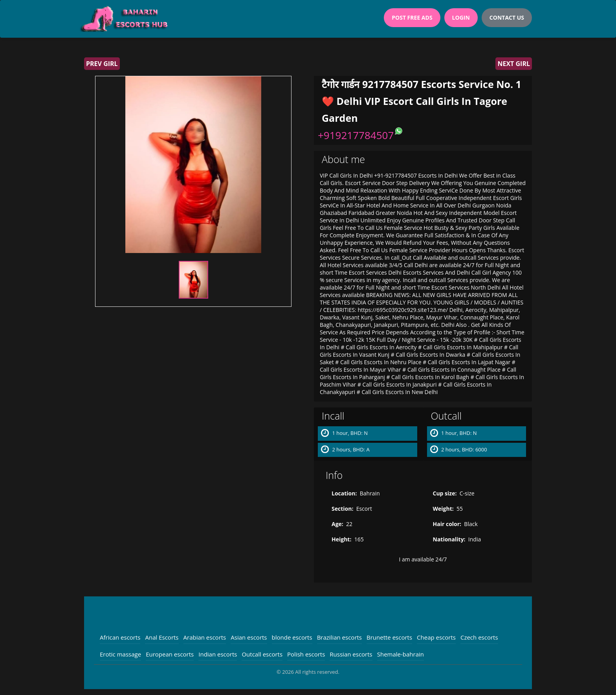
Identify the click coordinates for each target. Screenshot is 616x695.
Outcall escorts (262, 654)
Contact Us (507, 17)
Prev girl (102, 64)
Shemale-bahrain (401, 654)
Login (461, 17)
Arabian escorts (205, 637)
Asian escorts (249, 637)
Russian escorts (351, 654)
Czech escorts (479, 637)
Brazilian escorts (339, 637)
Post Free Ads (412, 17)
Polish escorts (306, 654)
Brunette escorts (389, 637)
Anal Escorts (162, 637)
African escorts (120, 637)
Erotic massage (120, 654)
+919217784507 (356, 135)
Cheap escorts (436, 637)
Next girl (514, 64)
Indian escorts (218, 654)
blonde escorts (292, 637)
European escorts (170, 654)
